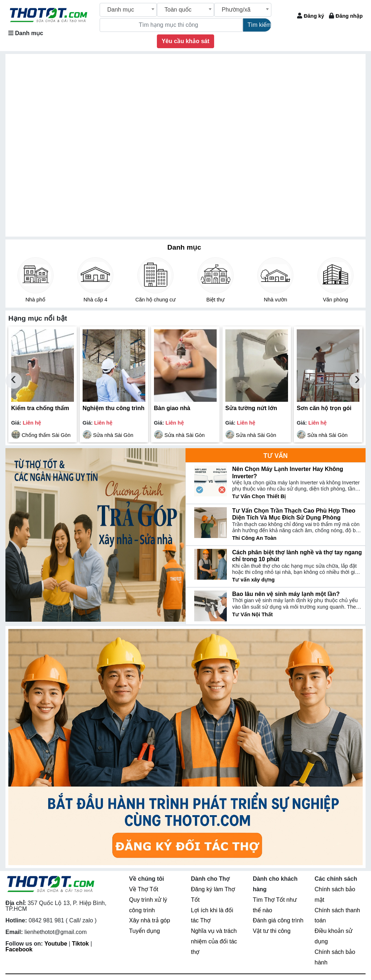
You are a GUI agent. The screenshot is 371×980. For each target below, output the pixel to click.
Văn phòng (335, 300)
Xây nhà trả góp (149, 920)
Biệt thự (215, 300)
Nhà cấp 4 (96, 300)
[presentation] (14, 381)
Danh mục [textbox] (121, 10)
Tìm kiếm (259, 25)
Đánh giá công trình (278, 920)
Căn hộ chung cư (155, 300)
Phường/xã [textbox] (236, 10)
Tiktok (80, 944)
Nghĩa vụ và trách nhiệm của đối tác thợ (214, 941)
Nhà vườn (275, 300)
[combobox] (128, 10)
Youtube (56, 944)
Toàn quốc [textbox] (178, 10)
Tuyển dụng (144, 931)
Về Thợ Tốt (143, 889)
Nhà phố (35, 300)
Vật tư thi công (272, 931)
